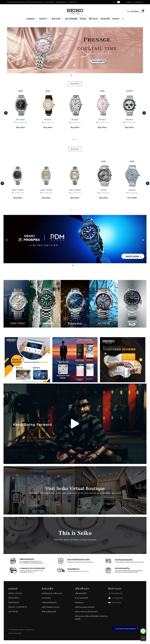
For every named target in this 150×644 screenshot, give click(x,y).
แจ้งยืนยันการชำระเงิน (52, 593)
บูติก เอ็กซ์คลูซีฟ (71, 19)
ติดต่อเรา (116, 19)
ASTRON (13, 612)
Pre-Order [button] (132, 198)
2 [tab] (75, 140)
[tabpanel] (75, 50)
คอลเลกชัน (32, 19)
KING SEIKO (15, 593)
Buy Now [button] (21, 127)
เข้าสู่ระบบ (129, 2)
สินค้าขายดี (57, 19)
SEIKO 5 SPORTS (18, 607)
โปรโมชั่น (83, 19)
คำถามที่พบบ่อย (49, 612)
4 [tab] (77, 210)
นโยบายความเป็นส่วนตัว (86, 612)
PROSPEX (14, 598)
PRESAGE (14, 603)
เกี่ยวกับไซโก (105, 19)
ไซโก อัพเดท (93, 19)
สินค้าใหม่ (44, 19)
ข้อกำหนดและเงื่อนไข (85, 607)
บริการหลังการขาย (51, 607)
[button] (6, 113)
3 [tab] (77, 140)
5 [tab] (80, 210)
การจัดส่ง (46, 598)
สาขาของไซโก (82, 598)
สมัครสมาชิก (139, 2)
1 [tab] (73, 140)
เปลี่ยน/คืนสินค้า (49, 603)
